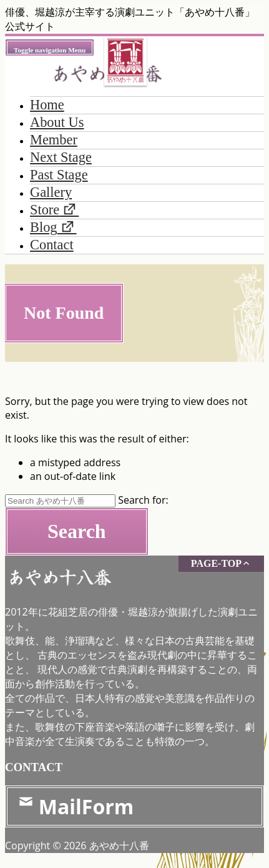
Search (77, 531)
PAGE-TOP (221, 563)
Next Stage (61, 157)
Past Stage (59, 175)
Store (45, 210)
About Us (57, 122)
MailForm (76, 806)
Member (54, 140)
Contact (52, 245)
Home (47, 105)
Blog (44, 227)
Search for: (143, 500)
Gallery (51, 192)
